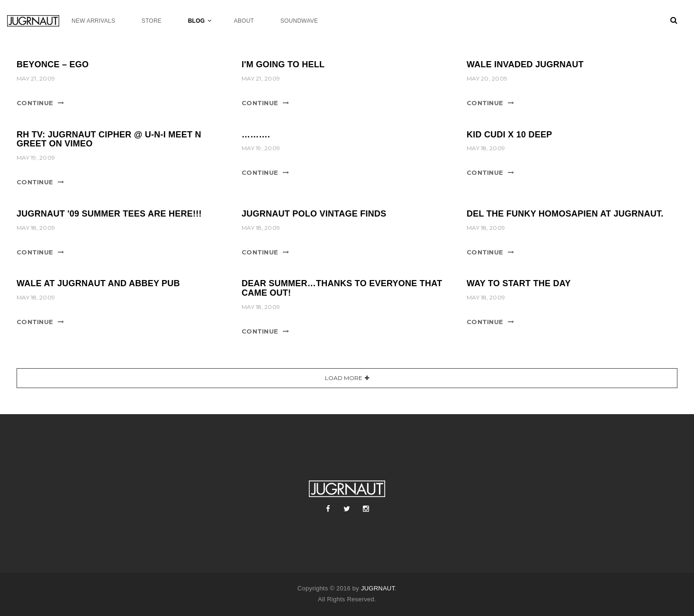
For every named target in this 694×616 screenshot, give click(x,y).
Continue (35, 103)
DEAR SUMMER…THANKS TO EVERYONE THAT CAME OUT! (342, 288)
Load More (344, 378)
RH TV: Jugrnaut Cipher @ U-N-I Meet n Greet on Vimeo (109, 139)
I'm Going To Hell (283, 64)
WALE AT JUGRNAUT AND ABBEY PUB (98, 283)
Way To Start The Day (519, 283)
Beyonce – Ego (53, 64)
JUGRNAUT (378, 588)
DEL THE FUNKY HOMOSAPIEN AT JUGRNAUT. (565, 214)
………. (256, 135)
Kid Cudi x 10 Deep (509, 135)
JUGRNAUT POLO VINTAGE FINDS (314, 214)
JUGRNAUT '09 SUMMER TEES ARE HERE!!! (109, 214)
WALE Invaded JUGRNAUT (525, 64)
